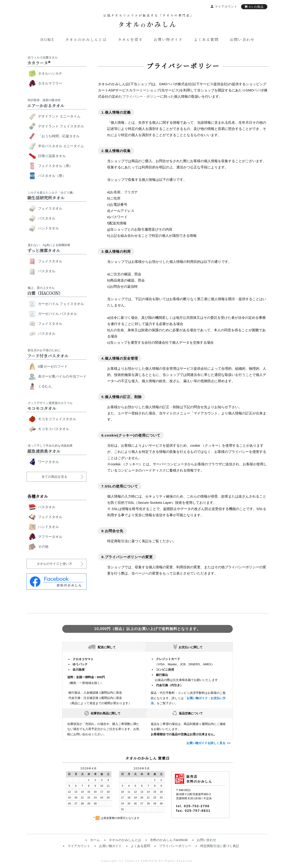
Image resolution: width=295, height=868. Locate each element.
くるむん (45, 386)
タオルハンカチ (50, 73)
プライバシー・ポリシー (141, 96)
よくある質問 (206, 40)
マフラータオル (50, 537)
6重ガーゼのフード (53, 366)
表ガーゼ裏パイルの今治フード (62, 376)
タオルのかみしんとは (86, 40)
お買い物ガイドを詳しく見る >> (208, 743)
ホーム (95, 840)
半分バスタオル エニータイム (61, 146)
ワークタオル (48, 462)
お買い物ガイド (168, 40)
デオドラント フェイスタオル (61, 126)
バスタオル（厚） (52, 176)
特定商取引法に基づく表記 (220, 846)
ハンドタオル (48, 228)
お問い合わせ (242, 40)
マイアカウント (79, 846)
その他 (43, 547)
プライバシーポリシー (175, 846)
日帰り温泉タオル (52, 156)
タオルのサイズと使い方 (54, 564)
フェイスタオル (50, 208)
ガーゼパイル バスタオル (58, 314)
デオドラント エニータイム (59, 116)
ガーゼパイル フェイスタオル (61, 304)
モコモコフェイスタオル (57, 419)
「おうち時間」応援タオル (59, 136)
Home (47, 40)
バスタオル (47, 218)
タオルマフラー (50, 83)
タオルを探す (130, 40)
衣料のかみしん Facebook (169, 840)
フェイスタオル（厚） (55, 166)
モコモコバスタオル (54, 429)
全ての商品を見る (54, 477)
